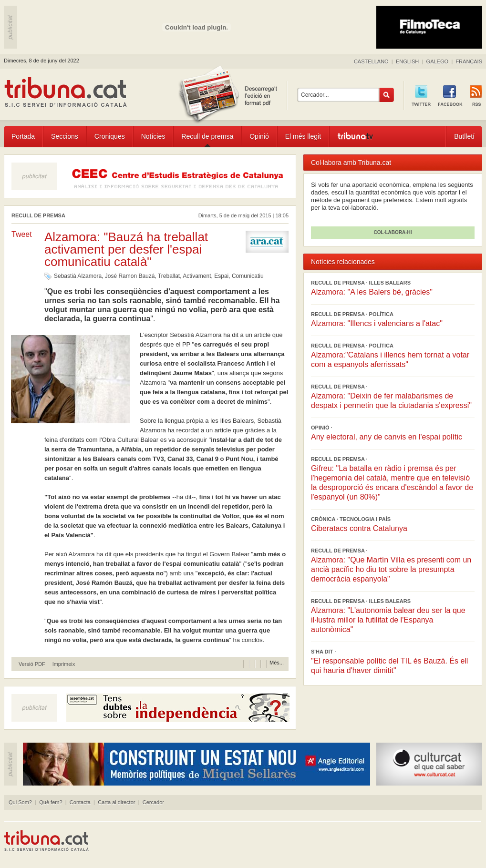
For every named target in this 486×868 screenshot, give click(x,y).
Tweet (22, 234)
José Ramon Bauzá (130, 276)
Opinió (259, 136)
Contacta (80, 802)
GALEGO (437, 61)
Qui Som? (20, 802)
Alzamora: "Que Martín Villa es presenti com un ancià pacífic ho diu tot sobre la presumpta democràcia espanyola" (391, 569)
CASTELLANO (371, 61)
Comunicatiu (248, 276)
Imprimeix (64, 664)
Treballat (169, 276)
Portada (23, 136)
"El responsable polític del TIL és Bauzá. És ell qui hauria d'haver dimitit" (389, 666)
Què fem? (51, 802)
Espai (221, 276)
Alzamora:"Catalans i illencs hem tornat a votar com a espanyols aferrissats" (390, 360)
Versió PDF (32, 664)
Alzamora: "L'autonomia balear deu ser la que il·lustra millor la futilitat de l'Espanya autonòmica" (388, 620)
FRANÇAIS (469, 61)
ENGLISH (407, 61)
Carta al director (116, 802)
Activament (197, 276)
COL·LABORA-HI (393, 232)
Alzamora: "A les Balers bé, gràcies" (372, 292)
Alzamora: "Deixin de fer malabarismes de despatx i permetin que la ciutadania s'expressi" (391, 401)
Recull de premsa (207, 136)
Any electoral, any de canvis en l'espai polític (387, 437)
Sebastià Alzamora (78, 276)
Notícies (153, 136)
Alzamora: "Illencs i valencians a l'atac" (377, 323)
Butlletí (464, 136)
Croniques (110, 136)
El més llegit (303, 136)
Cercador (153, 802)
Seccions (65, 136)
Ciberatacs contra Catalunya (359, 528)
